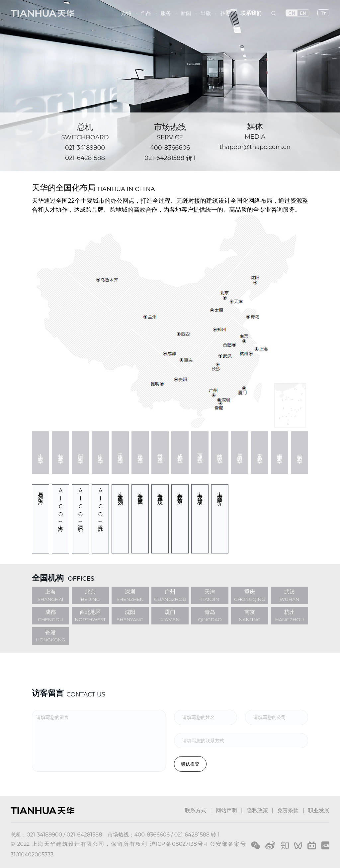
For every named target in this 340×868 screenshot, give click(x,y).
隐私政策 (257, 810)
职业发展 (319, 810)
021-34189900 (85, 148)
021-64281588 (85, 158)
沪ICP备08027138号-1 (179, 844)
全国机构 (48, 578)
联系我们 (251, 13)
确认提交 (190, 764)
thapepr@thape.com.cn (255, 147)
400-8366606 (170, 148)
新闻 (186, 13)
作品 (146, 13)
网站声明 (226, 810)
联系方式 (196, 810)
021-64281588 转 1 (170, 158)
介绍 (126, 13)
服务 (166, 13)
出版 (206, 13)
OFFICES (81, 579)
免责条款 (288, 810)
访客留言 (48, 693)
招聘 (226, 13)
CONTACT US (86, 694)
